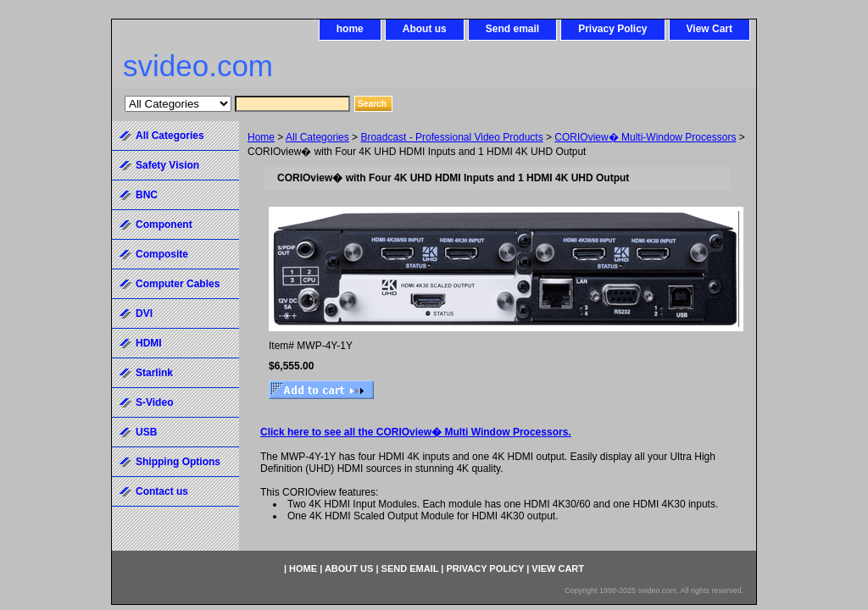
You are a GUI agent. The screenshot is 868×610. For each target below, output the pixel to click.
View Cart (709, 29)
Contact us (162, 491)
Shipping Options (178, 462)
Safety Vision (167, 165)
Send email (512, 29)
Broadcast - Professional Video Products (451, 137)
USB (146, 432)
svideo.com (198, 66)
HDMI (149, 343)
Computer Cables (178, 284)
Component (164, 225)
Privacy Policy (612, 29)
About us (425, 29)
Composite (162, 254)
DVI (144, 313)
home (350, 29)
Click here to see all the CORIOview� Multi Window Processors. (416, 432)
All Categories (317, 137)
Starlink (154, 373)
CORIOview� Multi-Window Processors (645, 137)
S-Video (154, 402)
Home (261, 137)
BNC (147, 195)
